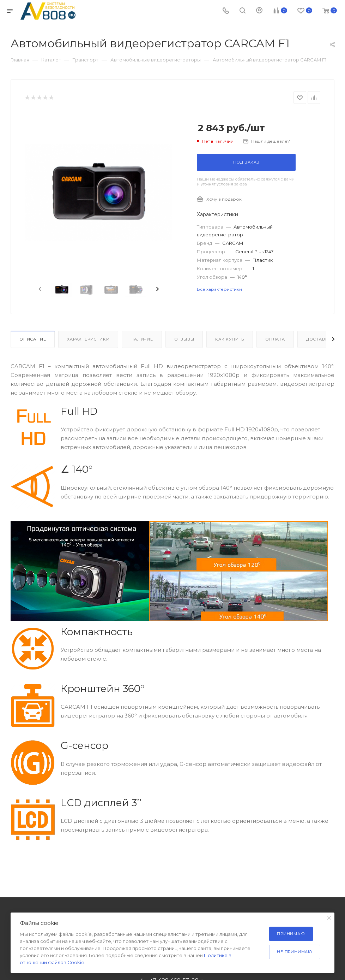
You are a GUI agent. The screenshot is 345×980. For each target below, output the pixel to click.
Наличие (142, 339)
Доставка (319, 339)
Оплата (275, 339)
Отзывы (184, 339)
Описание (33, 339)
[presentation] (40, 289)
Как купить (230, 339)
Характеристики (88, 339)
